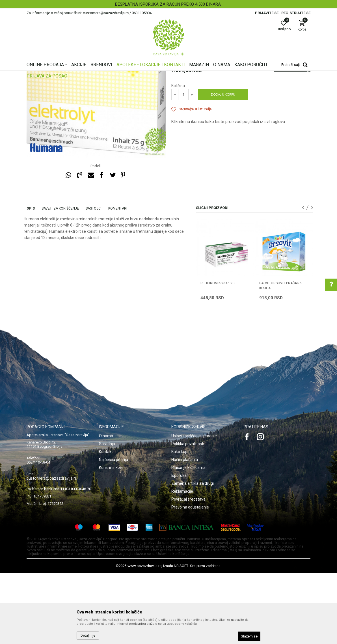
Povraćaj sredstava (188, 570)
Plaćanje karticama (188, 538)
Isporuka (179, 546)
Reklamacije (182, 562)
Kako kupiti (181, 522)
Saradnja (107, 514)
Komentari (118, 279)
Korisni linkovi (111, 538)
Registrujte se (296, 13)
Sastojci (94, 279)
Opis (31, 279)
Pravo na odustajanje (190, 578)
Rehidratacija (182, 109)
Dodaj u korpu (223, 165)
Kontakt (106, 522)
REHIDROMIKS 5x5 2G (218, 354)
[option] (168, 4)
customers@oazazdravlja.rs (52, 549)
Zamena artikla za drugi (193, 554)
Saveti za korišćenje (60, 279)
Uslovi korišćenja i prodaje (194, 507)
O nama (106, 507)
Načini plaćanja (185, 530)
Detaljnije (88, 636)
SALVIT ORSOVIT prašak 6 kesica (280, 356)
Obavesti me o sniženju (292, 141)
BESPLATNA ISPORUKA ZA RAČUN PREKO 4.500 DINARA (168, 4)
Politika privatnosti (188, 514)
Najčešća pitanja (114, 530)
